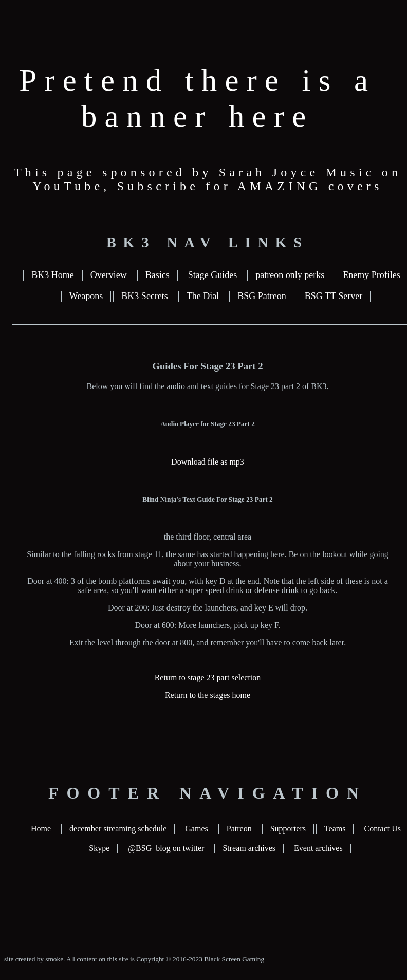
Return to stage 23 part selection (208, 678)
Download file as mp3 (208, 462)
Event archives (318, 848)
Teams (335, 829)
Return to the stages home (208, 695)
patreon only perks (290, 275)
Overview (109, 275)
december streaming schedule (118, 829)
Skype (99, 848)
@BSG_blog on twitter (166, 848)
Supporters (288, 829)
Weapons (86, 296)
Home (41, 829)
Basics (158, 275)
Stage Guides (212, 275)
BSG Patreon (262, 296)
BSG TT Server (334, 296)
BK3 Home (53, 275)
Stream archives (249, 848)
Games (196, 829)
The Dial (203, 296)
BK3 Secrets (144, 296)
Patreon (239, 829)
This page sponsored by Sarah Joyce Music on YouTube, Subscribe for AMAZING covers (208, 179)
